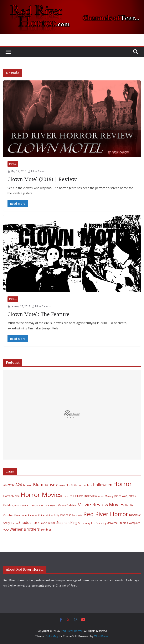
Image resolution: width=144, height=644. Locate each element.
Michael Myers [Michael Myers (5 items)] (49, 506)
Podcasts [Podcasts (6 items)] (77, 515)
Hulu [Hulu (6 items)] (65, 496)
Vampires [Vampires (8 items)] (135, 523)
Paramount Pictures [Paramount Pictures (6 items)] (26, 515)
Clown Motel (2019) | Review (42, 179)
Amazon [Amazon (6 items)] (27, 485)
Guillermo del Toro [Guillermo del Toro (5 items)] (81, 485)
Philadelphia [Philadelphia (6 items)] (45, 515)
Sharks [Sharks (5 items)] (14, 523)
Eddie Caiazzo (39, 171)
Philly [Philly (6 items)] (56, 515)
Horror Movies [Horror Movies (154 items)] (41, 495)
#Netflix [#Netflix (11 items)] (9, 485)
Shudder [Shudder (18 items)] (26, 523)
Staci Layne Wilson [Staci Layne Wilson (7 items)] (45, 523)
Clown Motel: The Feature (38, 314)
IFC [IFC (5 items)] (71, 496)
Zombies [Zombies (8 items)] (46, 530)
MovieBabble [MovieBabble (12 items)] (67, 505)
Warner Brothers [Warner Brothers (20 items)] (25, 529)
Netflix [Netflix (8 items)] (129, 505)
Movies (13, 164)
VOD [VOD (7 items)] (6, 530)
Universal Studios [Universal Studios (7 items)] (117, 523)
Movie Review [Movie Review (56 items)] (93, 504)
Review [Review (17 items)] (135, 515)
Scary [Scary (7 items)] (7, 523)
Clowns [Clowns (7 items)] (61, 485)
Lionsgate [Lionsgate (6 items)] (34, 505)
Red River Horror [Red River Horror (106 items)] (106, 514)
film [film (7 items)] (68, 485)
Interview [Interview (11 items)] (91, 496)
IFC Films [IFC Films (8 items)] (78, 496)
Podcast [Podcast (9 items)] (66, 515)
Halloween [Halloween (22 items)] (102, 485)
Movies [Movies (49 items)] (117, 505)
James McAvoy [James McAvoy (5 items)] (106, 496)
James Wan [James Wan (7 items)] (121, 496)
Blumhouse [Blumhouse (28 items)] (44, 485)
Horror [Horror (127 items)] (122, 484)
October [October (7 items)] (8, 515)
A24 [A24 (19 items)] (19, 485)
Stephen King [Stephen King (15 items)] (67, 523)
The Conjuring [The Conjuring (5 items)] (99, 523)
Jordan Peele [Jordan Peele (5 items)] (21, 506)
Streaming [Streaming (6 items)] (84, 523)
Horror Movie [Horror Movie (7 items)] (12, 496)
